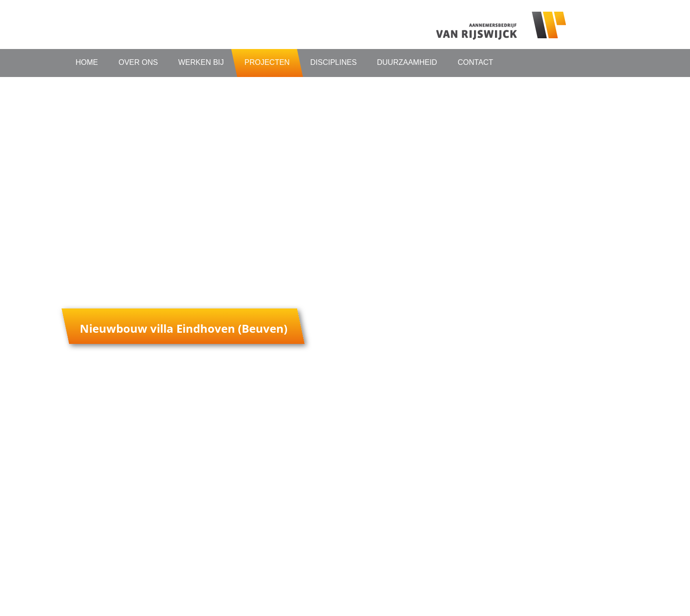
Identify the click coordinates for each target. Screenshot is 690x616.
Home (87, 62)
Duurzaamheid (407, 62)
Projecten (267, 62)
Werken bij (201, 62)
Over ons (138, 62)
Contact (475, 62)
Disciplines (334, 62)
